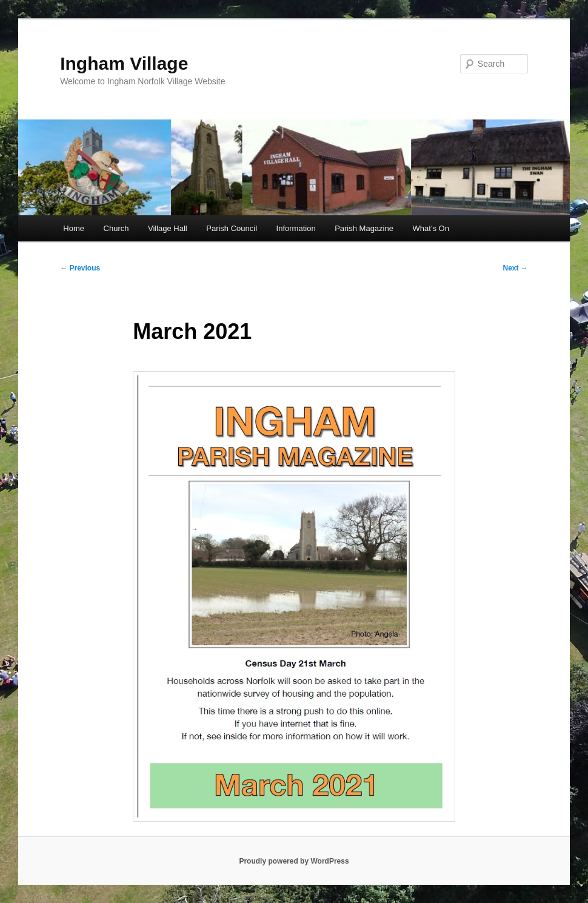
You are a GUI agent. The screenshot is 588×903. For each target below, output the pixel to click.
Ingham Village (124, 63)
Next (516, 268)
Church (116, 228)
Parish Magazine (364, 228)
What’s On (430, 228)
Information (296, 228)
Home (74, 228)
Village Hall (168, 228)
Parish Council (232, 228)
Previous (80, 268)
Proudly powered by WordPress (294, 861)
